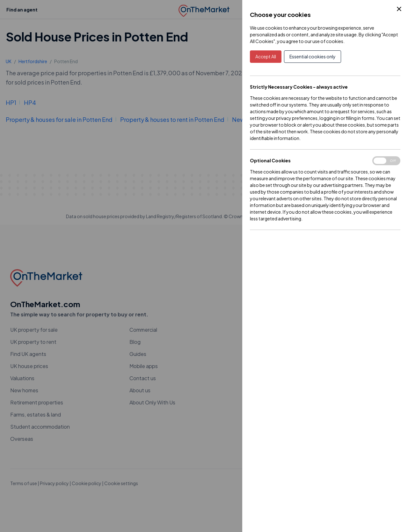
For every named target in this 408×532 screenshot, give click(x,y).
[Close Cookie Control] (399, 9)
